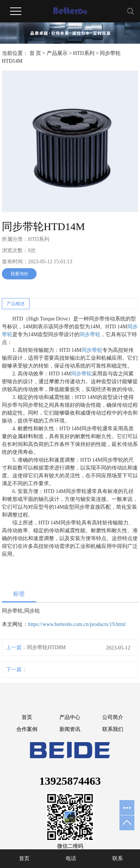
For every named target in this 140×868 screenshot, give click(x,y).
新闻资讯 (70, 729)
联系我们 (113, 729)
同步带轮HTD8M (46, 647)
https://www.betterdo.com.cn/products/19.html (77, 624)
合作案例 (27, 729)
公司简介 (113, 717)
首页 (27, 717)
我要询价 (19, 274)
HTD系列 (84, 53)
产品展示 (57, 53)
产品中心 (70, 717)
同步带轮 (90, 334)
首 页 (35, 53)
